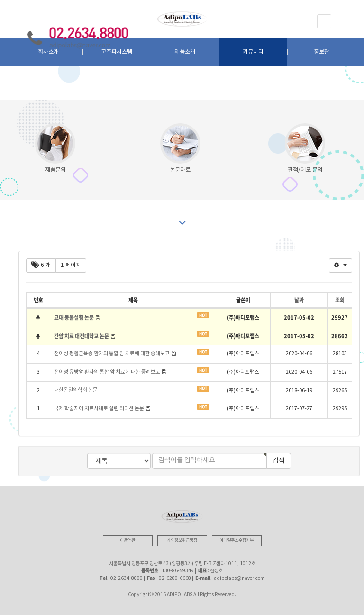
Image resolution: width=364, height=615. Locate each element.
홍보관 (322, 52)
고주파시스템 (117, 52)
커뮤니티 (253, 52)
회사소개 (48, 52)
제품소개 (185, 52)
